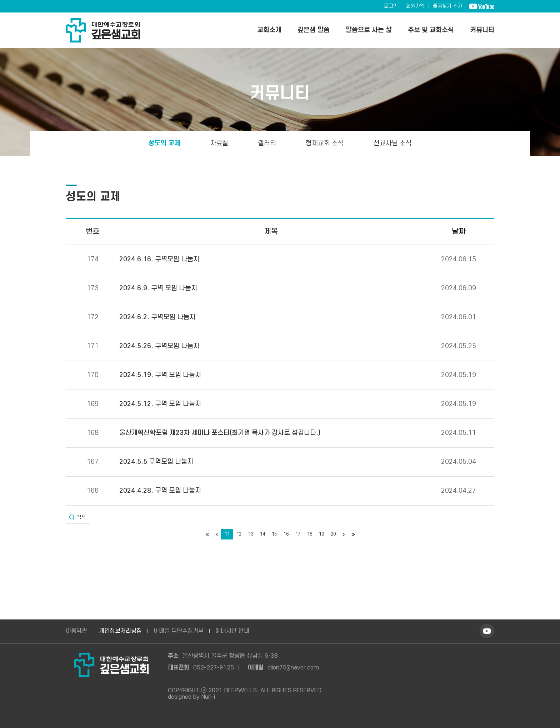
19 (321, 534)
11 (227, 534)
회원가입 (415, 6)
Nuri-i (208, 697)
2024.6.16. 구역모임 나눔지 (159, 260)
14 (262, 534)
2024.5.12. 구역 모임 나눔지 (160, 404)
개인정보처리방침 (120, 631)
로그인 (391, 6)
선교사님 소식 (393, 143)
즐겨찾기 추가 (447, 6)
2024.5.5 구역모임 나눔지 (156, 462)
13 (251, 534)
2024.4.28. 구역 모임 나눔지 (160, 491)
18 (310, 534)
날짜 (459, 232)
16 (286, 534)
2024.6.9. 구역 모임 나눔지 (158, 288)
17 (298, 534)
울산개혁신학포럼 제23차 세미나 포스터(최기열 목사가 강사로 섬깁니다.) (220, 433)
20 (333, 534)
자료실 (219, 143)
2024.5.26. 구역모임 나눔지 (159, 346)
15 (274, 534)
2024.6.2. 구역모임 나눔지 (157, 317)
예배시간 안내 (232, 631)
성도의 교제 (164, 143)
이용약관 (76, 631)
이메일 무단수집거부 (179, 631)
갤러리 (267, 143)
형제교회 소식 (325, 143)
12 (239, 534)
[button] (78, 517)
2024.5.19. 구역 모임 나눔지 (160, 375)
